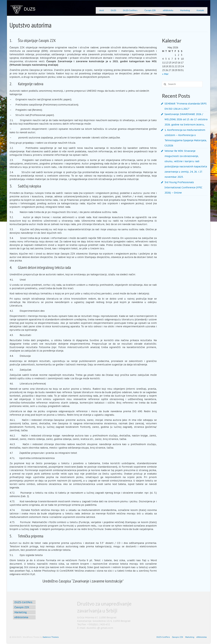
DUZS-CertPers (130, 10)
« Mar (165, 74)
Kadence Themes (51, 637)
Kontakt (200, 10)
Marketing (185, 10)
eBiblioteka (168, 10)
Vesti (102, 10)
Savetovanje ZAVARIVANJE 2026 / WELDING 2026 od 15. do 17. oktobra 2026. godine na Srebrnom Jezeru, (186, 119)
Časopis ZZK (150, 10)
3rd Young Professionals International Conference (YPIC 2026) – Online (183, 187)
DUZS (113, 10)
